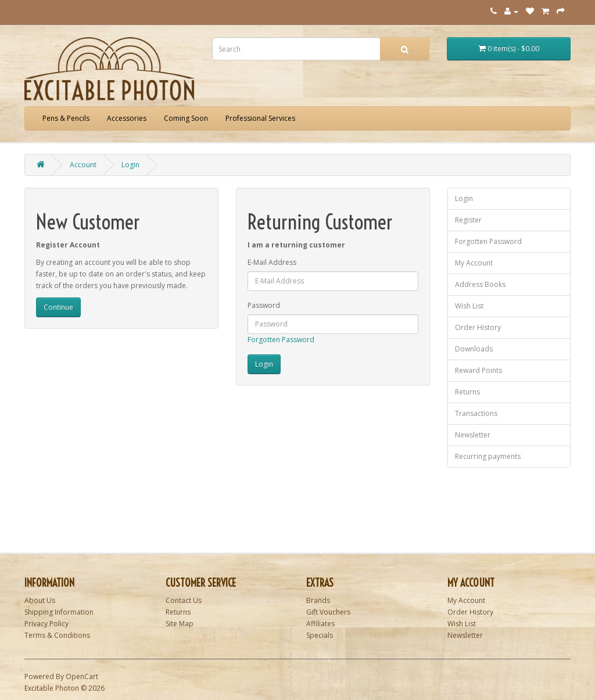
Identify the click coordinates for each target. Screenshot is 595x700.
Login (130, 165)
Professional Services (260, 118)
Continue (58, 307)
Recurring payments (488, 456)
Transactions (476, 413)
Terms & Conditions (57, 635)
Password (264, 305)
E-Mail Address (272, 262)
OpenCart (82, 676)
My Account (474, 263)
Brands (318, 600)
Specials (320, 635)
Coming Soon (186, 118)
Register (468, 220)
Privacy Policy (46, 624)
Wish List (469, 306)
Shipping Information (59, 612)
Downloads (474, 349)
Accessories (127, 118)
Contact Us (184, 600)
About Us (40, 600)
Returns (467, 392)
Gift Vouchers (328, 612)
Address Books (480, 284)
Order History (478, 327)
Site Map (180, 624)
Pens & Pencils (66, 118)
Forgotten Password (281, 340)
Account (83, 165)
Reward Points (478, 370)
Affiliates (320, 624)
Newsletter (473, 435)
